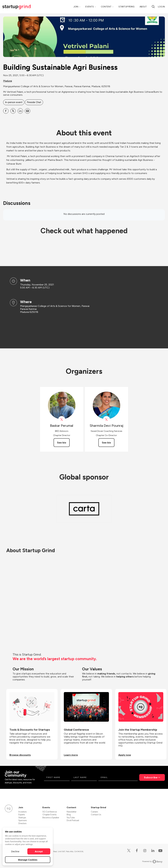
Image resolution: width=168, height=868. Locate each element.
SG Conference (50, 812)
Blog (69, 815)
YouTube (71, 818)
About (143, 7)
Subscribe (151, 777)
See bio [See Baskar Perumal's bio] (62, 443)
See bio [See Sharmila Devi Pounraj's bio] (106, 443)
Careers (94, 812)
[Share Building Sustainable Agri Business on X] (13, 111)
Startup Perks (127, 7)
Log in (161, 7)
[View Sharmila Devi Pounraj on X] (106, 420)
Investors (22, 812)
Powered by (152, 862)
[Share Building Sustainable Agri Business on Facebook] (6, 111)
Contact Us (96, 815)
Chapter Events (49, 815)
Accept (39, 851)
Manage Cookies (28, 860)
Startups (22, 818)
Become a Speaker (51, 818)
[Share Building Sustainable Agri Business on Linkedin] (20, 111)
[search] (153, 7)
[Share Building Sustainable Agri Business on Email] (28, 111)
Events (90, 7)
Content (106, 7)
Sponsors (23, 820)
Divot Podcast (73, 820)
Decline (15, 851)
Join (76, 7)
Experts (22, 815)
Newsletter (72, 812)
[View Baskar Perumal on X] (62, 420)
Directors (22, 823)
